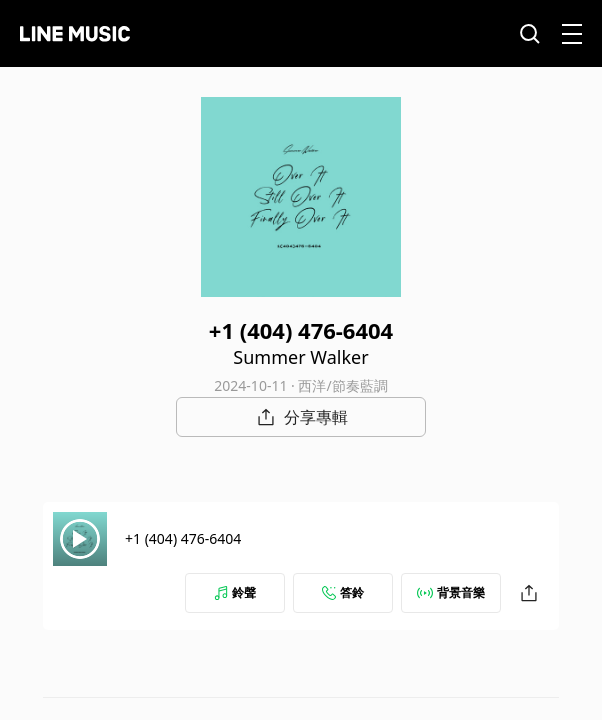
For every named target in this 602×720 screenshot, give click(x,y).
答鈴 (343, 592)
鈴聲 (235, 592)
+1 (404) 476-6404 (183, 538)
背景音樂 (451, 592)
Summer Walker (300, 357)
